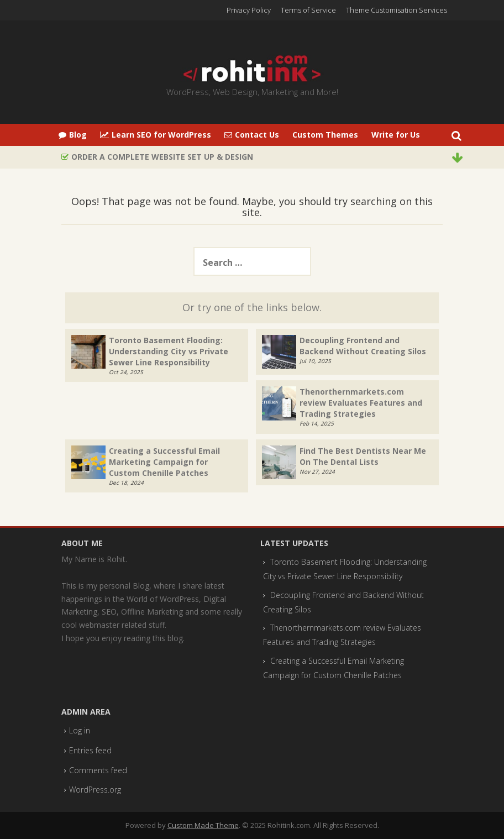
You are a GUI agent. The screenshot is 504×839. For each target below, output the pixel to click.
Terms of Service (308, 10)
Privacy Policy (249, 10)
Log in (80, 730)
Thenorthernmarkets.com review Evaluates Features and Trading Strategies (361, 403)
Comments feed (98, 770)
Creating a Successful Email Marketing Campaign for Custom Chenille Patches (164, 462)
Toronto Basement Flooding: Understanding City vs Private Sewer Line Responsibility (169, 351)
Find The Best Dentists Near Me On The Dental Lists (363, 456)
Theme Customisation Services (397, 10)
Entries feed (90, 750)
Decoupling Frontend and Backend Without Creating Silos (363, 346)
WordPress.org (95, 790)
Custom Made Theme (203, 825)
